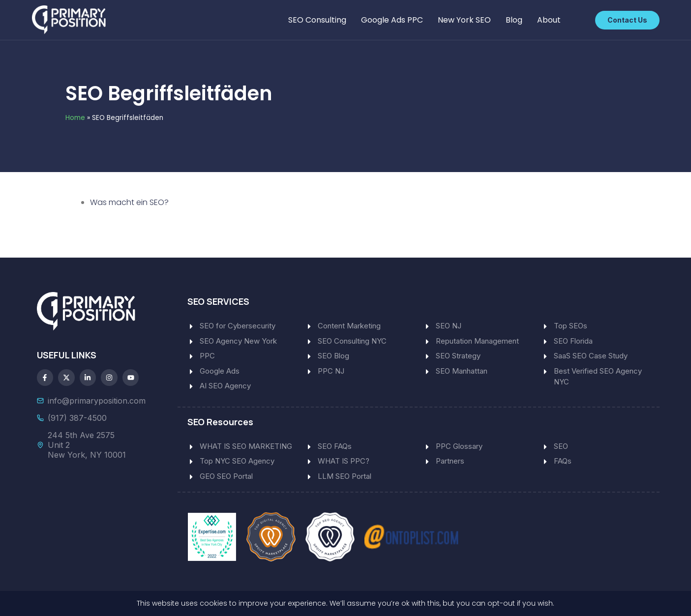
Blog (514, 20)
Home (75, 118)
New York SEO (464, 20)
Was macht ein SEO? (129, 202)
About (549, 20)
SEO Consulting (317, 20)
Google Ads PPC (392, 20)
